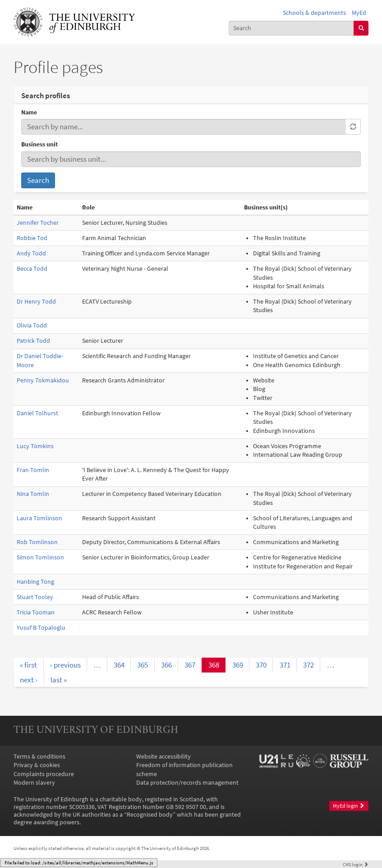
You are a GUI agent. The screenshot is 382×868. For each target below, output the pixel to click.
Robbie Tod (32, 238)
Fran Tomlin (33, 470)
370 (261, 665)
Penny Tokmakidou (43, 380)
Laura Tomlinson (39, 518)
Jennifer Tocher (38, 223)
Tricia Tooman (36, 612)
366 (166, 665)
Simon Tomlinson (40, 557)
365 (143, 665)
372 (308, 665)
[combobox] (292, 28)
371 (285, 665)
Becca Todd (32, 269)
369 (238, 665)
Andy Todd (31, 253)
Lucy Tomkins (35, 446)
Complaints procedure (44, 774)
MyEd (359, 13)
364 (119, 665)
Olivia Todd (32, 325)
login (356, 864)
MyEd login (349, 806)
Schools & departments (314, 13)
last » (59, 680)
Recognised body (150, 815)
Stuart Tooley (35, 597)
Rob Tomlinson (37, 542)
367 (190, 665)
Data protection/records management (187, 783)
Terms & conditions (39, 757)
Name (29, 112)
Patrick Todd (33, 341)
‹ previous (65, 665)
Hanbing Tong (35, 582)
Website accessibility (163, 757)
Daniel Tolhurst (37, 413)
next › (29, 680)
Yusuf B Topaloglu (41, 628)
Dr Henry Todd (36, 302)
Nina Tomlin (33, 494)
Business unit (39, 144)
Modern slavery (34, 783)
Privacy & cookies (37, 765)
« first (28, 665)
